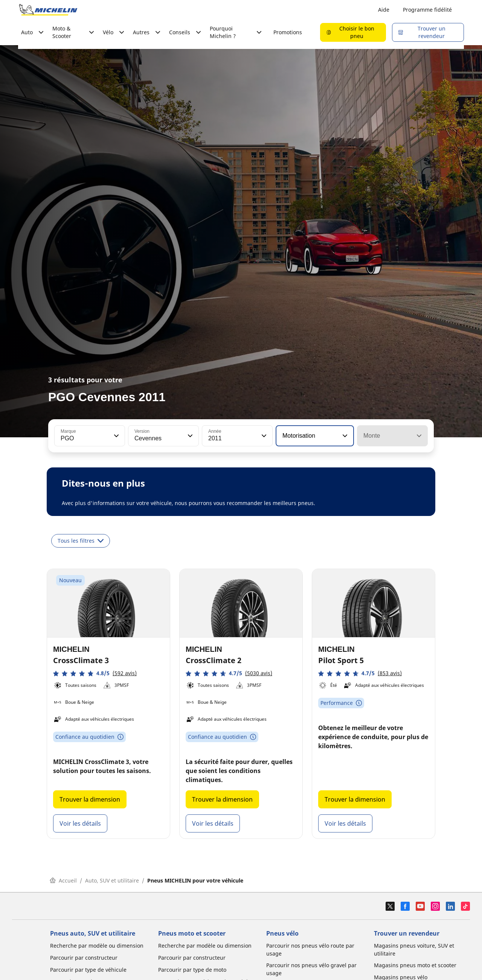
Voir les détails (80, 823)
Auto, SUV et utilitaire (112, 880)
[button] (116, 436)
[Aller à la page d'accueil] (48, 10)
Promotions (288, 32)
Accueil (63, 880)
